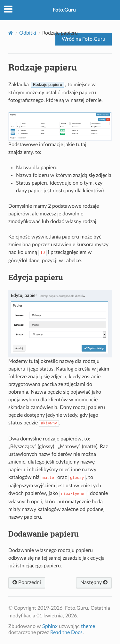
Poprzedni (27, 582)
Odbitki (28, 33)
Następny (94, 582)
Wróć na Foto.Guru (84, 39)
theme (88, 626)
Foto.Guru (64, 10)
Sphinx (50, 626)
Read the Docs (66, 632)
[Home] (11, 33)
